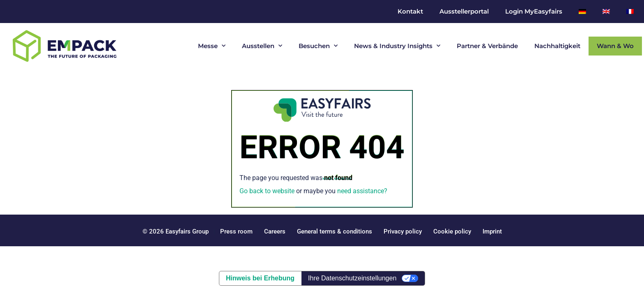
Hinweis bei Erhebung (260, 278)
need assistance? (362, 191)
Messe (212, 46)
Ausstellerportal (464, 11)
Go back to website (267, 191)
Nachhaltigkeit (557, 46)
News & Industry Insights (397, 46)
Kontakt (410, 11)
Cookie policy (452, 231)
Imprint (492, 231)
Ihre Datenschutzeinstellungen (352, 278)
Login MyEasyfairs (534, 11)
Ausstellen (262, 46)
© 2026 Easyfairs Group (176, 231)
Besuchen (318, 46)
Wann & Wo (615, 46)
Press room (236, 231)
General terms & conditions (335, 231)
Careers (275, 231)
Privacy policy (403, 231)
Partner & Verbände (487, 46)
